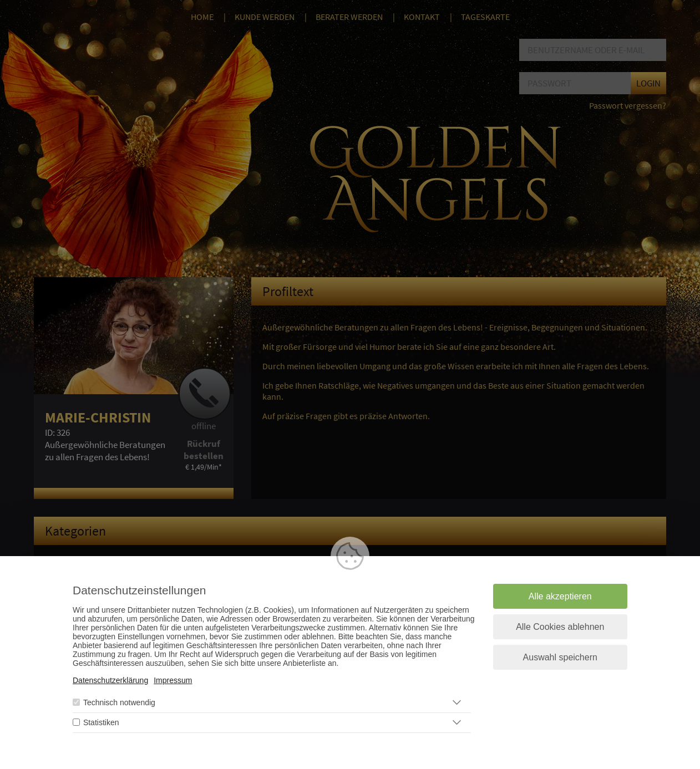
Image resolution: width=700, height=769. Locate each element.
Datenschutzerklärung (110, 680)
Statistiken (101, 722)
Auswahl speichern (560, 657)
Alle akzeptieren (560, 596)
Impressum (173, 680)
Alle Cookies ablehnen (560, 627)
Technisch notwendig (119, 702)
